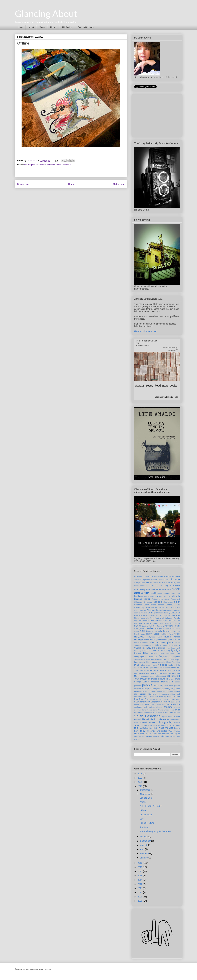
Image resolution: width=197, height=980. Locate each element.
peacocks (138, 686)
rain (136, 694)
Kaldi (152, 645)
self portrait (149, 707)
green (136, 631)
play (172, 689)
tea (159, 725)
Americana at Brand (162, 577)
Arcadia (162, 580)
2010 (140, 892)
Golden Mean (146, 815)
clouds (157, 602)
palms (146, 682)
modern (162, 665)
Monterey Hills (174, 665)
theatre (177, 728)
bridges (167, 593)
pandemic (155, 682)
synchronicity (147, 725)
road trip (163, 697)
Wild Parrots (139, 736)
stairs (170, 717)
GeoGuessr (158, 626)
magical (142, 662)
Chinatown (138, 602)
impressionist (160, 640)
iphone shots (173, 642)
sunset (137, 725)
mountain (163, 668)
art (25, 165)
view (142, 734)
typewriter (151, 731)
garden (138, 626)
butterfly (167, 597)
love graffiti (146, 659)
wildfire (149, 736)
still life (142, 719)
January (144, 858)
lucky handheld (157, 659)
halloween (168, 631)
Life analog (165, 651)
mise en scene (152, 665)
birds (164, 589)
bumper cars (149, 597)
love (140, 659)
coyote (177, 605)
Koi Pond (164, 645)
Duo (142, 819)
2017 (140, 871)
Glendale (149, 628)
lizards (162, 653)
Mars (148, 662)
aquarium (146, 580)
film (149, 621)
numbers (146, 676)
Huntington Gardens (144, 639)
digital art (143, 610)
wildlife (156, 736)
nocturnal (145, 673)
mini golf (143, 665)
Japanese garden (142, 645)
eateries (152, 615)
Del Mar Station (157, 607)
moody (137, 668)
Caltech (155, 599)
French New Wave (161, 623)
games (177, 623)
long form (149, 657)
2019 (140, 863)
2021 (140, 782)
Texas (178, 725)
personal (51, 165)
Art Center (154, 583)
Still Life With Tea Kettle (151, 806)
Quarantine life (173, 691)
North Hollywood (161, 673)
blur (156, 593)
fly (164, 621)
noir (152, 673)
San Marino (165, 702)
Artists (143, 802)
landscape (162, 648)
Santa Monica (173, 704)
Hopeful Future (147, 823)
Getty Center (169, 626)
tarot (155, 725)
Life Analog (67, 27)
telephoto (165, 725)
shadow (159, 707)
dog (159, 610)
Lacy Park (152, 648)
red (179, 694)
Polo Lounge (139, 691)
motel (157, 668)
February (145, 854)
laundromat (148, 651)
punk (165, 691)
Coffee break (167, 602)
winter (173, 736)
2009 (140, 897)
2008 (140, 901)
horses (177, 637)
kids (157, 645)
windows (165, 736)
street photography (161, 722)
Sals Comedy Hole (172, 699)
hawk (143, 634)
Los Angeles (161, 656)
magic (172, 659)
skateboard (148, 713)
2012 (140, 884)
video (137, 734)
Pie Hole (152, 689)
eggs (157, 615)
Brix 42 (174, 593)
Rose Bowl (144, 699)
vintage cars (150, 734)
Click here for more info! (146, 331)
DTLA (173, 613)
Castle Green (170, 599)
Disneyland (152, 610)
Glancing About (46, 14)
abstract (139, 576)
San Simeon (146, 704)
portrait (153, 691)
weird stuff (161, 734)
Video (42, 27)
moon (143, 668)
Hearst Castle (153, 634)
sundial (177, 723)
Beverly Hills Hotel (147, 589)
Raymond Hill (154, 694)
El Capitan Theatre (169, 615)
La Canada (172, 645)
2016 (140, 876)
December (145, 790)
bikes (158, 589)
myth (169, 670)
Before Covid (157, 586)
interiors (154, 642)
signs (177, 710)
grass (178, 629)
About (31, 27)
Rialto (152, 697)
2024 (140, 774)
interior (145, 643)
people (147, 685)
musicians (162, 670)
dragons (31, 165)
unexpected (162, 731)
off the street (161, 676)
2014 (140, 880)
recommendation (169, 694)
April (143, 849)
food (167, 621)
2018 (140, 867)
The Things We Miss (163, 728)
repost (146, 697)
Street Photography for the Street (155, 831)
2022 (140, 778)
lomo (178, 653)
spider (165, 717)
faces (142, 618)
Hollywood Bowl (154, 637)
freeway (147, 623)
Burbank (159, 596)
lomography (139, 657)
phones (165, 686)
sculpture (138, 707)
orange (172, 679)
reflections (138, 697)
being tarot (168, 586)
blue (152, 593)
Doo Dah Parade (173, 610)
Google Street (169, 629)
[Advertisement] (157, 115)
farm (152, 618)
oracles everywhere (160, 679)
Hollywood (139, 637)
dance (148, 607)
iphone (163, 643)
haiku (160, 631)
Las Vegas (139, 651)
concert (161, 605)
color (177, 602)
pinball (159, 689)
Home (20, 27)
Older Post (119, 184)
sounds (177, 713)
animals (138, 580)
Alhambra (149, 577)
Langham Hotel (174, 648)
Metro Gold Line (173, 662)
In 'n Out (176, 640)
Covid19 (169, 605)
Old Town (171, 676)
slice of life (163, 713)
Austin (143, 586)
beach (148, 586)
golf (161, 629)
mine (137, 665)
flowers (158, 621)
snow (171, 713)
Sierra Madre (147, 710)
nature (137, 673)
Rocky (170, 697)
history (177, 634)
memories (162, 662)
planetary (166, 689)
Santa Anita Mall (159, 704)
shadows (168, 707)
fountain (173, 621)
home (168, 637)
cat (178, 599)
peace (177, 682)
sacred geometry (157, 699)
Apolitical (144, 827)
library (156, 651)
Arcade (154, 580)
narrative (176, 670)
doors (136, 613)
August (144, 845)
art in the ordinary (167, 583)
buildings (138, 596)
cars (161, 599)
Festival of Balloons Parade (167, 618)
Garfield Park (147, 626)
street (144, 722)
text (136, 728)
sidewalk (138, 710)
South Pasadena (63, 165)
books (161, 593)
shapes (177, 707)
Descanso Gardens (172, 607)
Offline (143, 810)
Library (53, 27)
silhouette (138, 713)
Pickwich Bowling (141, 689)
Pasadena (167, 682)
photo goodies (174, 686)
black (169, 589)
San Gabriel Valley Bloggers (146, 702)
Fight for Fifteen (140, 621)
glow (156, 629)
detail (136, 610)
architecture (173, 579)
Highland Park (167, 634)
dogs (164, 610)
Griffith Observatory (148, 631)
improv (169, 640)
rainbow (143, 694)
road (157, 697)
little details (41, 165)
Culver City (139, 607)
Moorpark (150, 668)
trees (142, 731)
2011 (140, 888)
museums (152, 670)
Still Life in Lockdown (156, 719)
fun (172, 623)
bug (178, 593)
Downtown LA (145, 613)
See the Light (146, 798)
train (136, 731)
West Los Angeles (173, 734)
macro (166, 659)
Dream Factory (164, 613)
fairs (147, 618)
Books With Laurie (86, 27)
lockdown (170, 653)
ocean (152, 676)
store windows (174, 720)
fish (153, 621)
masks (154, 662)
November (145, 794)
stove (136, 723)
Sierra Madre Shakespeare (163, 710)
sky (155, 712)
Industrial (138, 643)
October (144, 837)
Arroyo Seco (140, 583)
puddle (159, 691)
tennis (172, 725)
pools (147, 691)
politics (177, 689)
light (173, 650)
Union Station (174, 731)
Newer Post (23, 184)
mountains (172, 668)
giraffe (141, 629)
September (146, 841)
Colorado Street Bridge (145, 605)
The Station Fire (145, 728)
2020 (140, 786)
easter (145, 615)
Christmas (148, 602)
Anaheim (176, 577)
